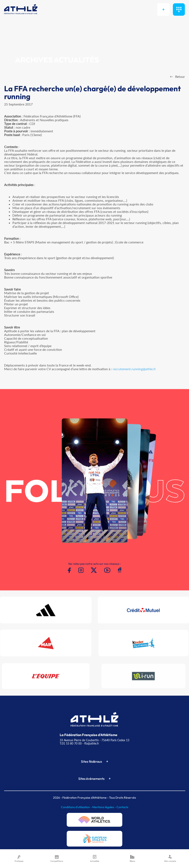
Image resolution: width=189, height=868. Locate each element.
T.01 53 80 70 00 (71, 743)
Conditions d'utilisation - (77, 807)
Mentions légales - (104, 807)
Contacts (122, 807)
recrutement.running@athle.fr (134, 369)
